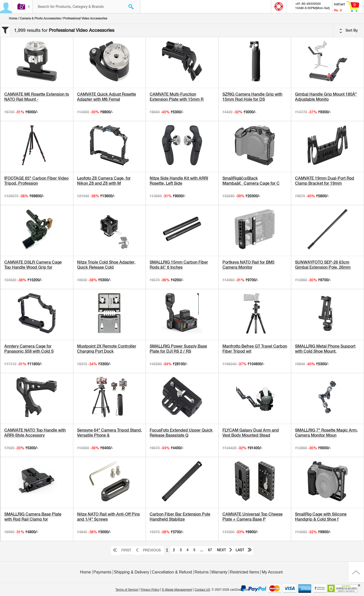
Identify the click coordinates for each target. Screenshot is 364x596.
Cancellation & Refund (172, 572)
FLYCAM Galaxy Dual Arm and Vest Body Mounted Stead (251, 433)
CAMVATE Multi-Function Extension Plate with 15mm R (177, 97)
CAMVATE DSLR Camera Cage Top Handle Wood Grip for (33, 265)
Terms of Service (127, 590)
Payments (103, 572)
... (202, 550)
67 (210, 550)
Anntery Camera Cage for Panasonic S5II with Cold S (29, 349)
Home (13, 18)
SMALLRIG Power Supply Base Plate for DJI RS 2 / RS (178, 349)
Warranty (219, 572)
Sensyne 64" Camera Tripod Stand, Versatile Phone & (109, 433)
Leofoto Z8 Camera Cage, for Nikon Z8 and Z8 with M (104, 181)
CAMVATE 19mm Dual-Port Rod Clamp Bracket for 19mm (325, 181)
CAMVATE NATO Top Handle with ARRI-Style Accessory (35, 433)
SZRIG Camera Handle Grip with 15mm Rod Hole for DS (252, 97)
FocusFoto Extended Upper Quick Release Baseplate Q (181, 433)
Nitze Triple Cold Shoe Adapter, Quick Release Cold (106, 265)
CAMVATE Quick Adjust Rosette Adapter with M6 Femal (107, 97)
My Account (272, 572)
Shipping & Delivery (132, 572)
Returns (202, 572)
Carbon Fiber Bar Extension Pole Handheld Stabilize (180, 517)
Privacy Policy (150, 590)
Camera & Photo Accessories (40, 18)
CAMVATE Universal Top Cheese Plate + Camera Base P (253, 517)
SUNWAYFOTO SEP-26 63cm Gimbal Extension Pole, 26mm (323, 265)
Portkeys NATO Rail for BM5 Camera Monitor (248, 265)
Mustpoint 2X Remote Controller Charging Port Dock (107, 349)
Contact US (202, 590)
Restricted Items (245, 572)
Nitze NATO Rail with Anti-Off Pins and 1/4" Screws (108, 517)
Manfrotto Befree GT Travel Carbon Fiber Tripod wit (255, 349)
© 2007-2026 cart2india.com (231, 590)
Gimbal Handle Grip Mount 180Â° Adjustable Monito (326, 97)
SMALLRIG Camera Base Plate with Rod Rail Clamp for (33, 517)
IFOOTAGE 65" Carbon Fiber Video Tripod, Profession (36, 181)
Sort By (349, 31)
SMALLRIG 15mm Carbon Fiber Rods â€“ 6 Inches (179, 265)
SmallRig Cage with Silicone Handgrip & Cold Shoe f (321, 517)
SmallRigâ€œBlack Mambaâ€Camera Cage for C (251, 181)
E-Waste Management (177, 590)
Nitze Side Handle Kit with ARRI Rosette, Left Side (179, 181)
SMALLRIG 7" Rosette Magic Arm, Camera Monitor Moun (326, 433)
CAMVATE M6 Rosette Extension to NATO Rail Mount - (37, 97)
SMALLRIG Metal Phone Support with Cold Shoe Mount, (325, 349)
